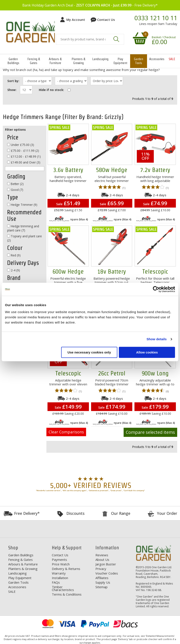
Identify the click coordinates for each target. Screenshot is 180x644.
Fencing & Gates (34, 61)
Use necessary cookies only (89, 352)
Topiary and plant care (25, 238)
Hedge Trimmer (22, 204)
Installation (60, 578)
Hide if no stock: (52, 90)
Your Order (167, 513)
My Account (76, 20)
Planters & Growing (78, 61)
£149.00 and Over (24, 162)
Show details (157, 339)
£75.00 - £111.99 (23, 150)
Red (14, 255)
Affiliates (102, 578)
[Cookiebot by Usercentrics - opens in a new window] (156, 289)
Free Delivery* (27, 513)
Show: (12, 90)
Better (15, 184)
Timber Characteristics (63, 588)
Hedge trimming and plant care (23, 228)
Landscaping (100, 59)
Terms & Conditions (67, 594)
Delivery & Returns (66, 568)
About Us (102, 559)
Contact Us (106, 20)
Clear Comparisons (66, 432)
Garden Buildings (13, 61)
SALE (172, 59)
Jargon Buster (106, 564)
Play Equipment (120, 61)
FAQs (56, 582)
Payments (59, 559)
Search (116, 39)
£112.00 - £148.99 (24, 156)
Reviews (102, 555)
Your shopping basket (139, 38)
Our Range (121, 513)
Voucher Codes (107, 573)
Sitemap (101, 587)
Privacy (101, 568)
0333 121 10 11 (156, 18)
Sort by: (13, 81)
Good (15, 189)
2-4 (14, 270)
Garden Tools (139, 61)
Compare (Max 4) (77, 219)
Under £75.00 (21, 144)
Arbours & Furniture (55, 61)
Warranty (59, 573)
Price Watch (61, 564)
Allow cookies (147, 352)
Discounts (75, 513)
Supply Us (103, 582)
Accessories (157, 59)
